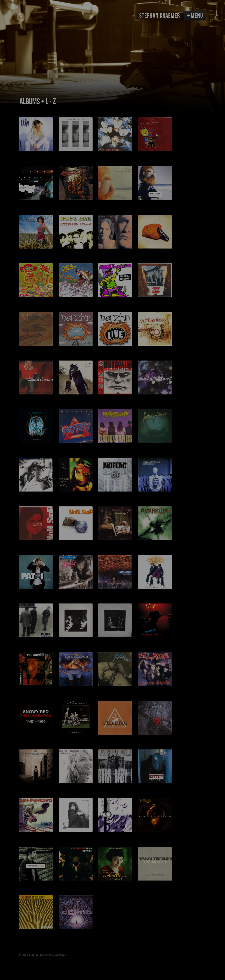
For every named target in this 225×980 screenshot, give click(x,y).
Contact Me (59, 955)
